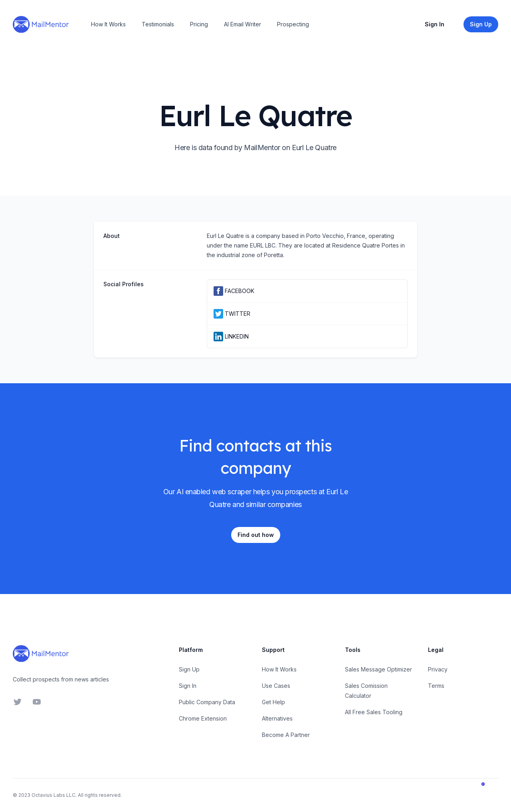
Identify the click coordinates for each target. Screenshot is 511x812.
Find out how (256, 535)
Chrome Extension (203, 718)
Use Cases (276, 686)
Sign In (435, 24)
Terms (436, 686)
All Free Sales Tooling (374, 712)
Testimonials (158, 24)
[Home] (41, 24)
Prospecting (293, 24)
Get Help (273, 702)
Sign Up (189, 669)
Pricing (199, 24)
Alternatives (277, 718)
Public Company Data (207, 702)
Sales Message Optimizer (378, 669)
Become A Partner (286, 735)
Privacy (438, 669)
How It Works (108, 24)
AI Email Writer (243, 24)
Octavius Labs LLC (53, 795)
